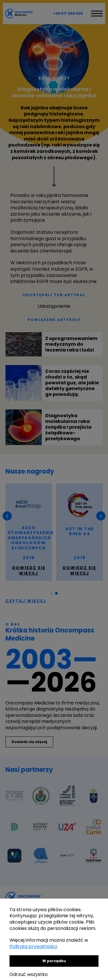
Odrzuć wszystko (29, 974)
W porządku (54, 961)
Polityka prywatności (33, 946)
